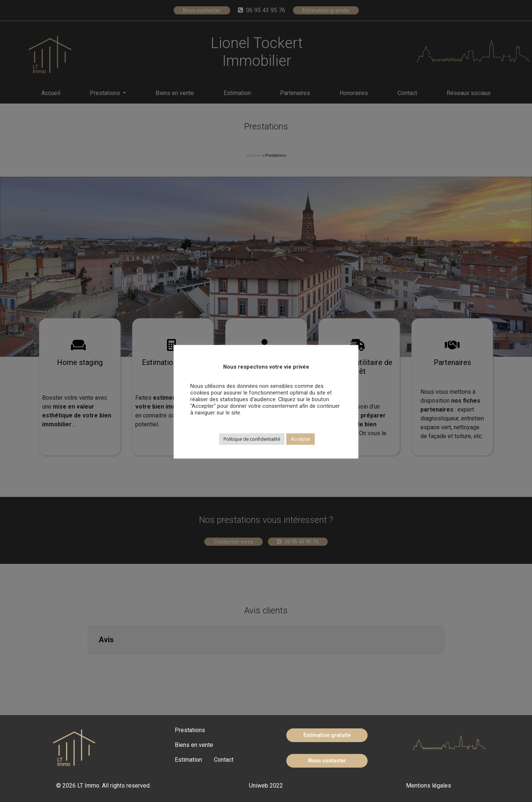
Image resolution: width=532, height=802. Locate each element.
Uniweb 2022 (266, 786)
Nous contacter (327, 761)
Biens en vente (194, 745)
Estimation (188, 760)
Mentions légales (429, 786)
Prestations (190, 730)
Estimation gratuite (327, 735)
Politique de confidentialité (252, 439)
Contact (224, 760)
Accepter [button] (301, 439)
